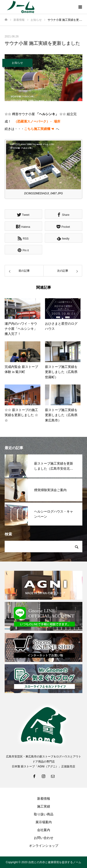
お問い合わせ (44, 838)
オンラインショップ (44, 846)
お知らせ (17, 63)
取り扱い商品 (44, 814)
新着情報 (44, 799)
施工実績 (44, 806)
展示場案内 (44, 822)
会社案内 (44, 830)
